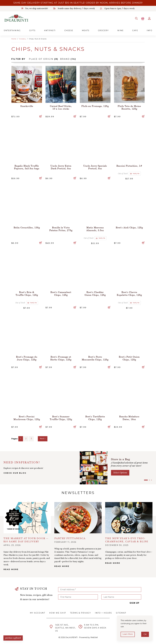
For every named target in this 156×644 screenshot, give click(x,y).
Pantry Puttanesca (70, 538)
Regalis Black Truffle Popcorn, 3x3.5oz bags (27, 167)
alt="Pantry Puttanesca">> (78, 517)
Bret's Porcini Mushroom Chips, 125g (27, 417)
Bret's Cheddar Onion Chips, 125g (95, 293)
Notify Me (135, 173)
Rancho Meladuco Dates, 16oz (129, 417)
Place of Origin (44, 59)
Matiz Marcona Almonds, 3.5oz (95, 229)
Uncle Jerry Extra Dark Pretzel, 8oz (61, 167)
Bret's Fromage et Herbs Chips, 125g (61, 358)
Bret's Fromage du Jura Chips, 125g (27, 358)
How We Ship (58, 613)
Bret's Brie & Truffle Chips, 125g (27, 293)
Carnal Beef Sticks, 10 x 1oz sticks (61, 107)
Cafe (135, 30)
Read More (11, 569)
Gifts (32, 30)
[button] (146, 480)
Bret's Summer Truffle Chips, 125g (61, 417)
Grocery (103, 30)
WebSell (94, 637)
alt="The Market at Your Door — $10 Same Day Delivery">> (27, 517)
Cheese (69, 30)
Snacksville (27, 106)
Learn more (128, 634)
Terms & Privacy (80, 613)
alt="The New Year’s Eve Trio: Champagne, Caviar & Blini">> (129, 517)
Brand (68, 59)
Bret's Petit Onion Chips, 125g (129, 358)
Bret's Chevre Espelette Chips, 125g (129, 293)
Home (14, 39)
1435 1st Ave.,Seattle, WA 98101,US (65, 628)
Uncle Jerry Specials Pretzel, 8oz (95, 167)
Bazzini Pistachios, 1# (129, 165)
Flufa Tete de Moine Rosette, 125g (129, 107)
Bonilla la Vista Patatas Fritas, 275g (61, 229)
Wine (120, 30)
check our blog (15, 473)
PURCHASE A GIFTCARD (13, 638)
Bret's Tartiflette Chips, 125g (95, 417)
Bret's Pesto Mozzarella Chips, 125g (95, 358)
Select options (120, 472)
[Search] (136, 18)
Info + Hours (103, 613)
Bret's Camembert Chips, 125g (61, 293)
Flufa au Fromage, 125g (95, 106)
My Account (38, 613)
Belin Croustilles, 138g (27, 227)
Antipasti (50, 30)
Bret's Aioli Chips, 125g (129, 227)
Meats (86, 30)
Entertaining (12, 30)
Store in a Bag (121, 459)
